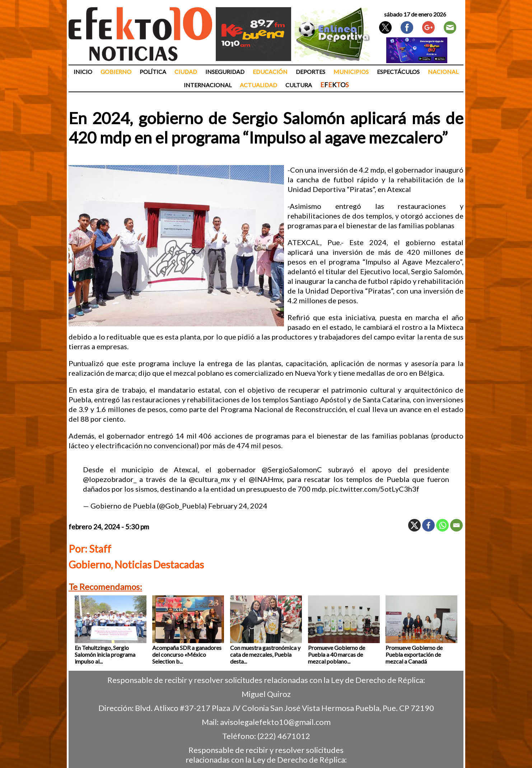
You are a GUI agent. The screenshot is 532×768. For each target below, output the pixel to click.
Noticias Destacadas (159, 565)
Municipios (351, 72)
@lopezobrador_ (110, 479)
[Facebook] (428, 525)
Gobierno (116, 72)
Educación (270, 72)
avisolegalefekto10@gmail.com (275, 722)
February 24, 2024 (238, 506)
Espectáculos (398, 72)
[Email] (456, 525)
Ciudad (186, 72)
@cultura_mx (209, 479)
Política (153, 72)
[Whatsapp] (442, 525)
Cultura (299, 85)
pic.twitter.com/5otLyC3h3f (374, 489)
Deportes (311, 72)
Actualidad (258, 85)
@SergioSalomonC (292, 469)
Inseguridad (225, 72)
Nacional (443, 72)
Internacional (208, 85)
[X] (414, 525)
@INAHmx (266, 479)
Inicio (83, 72)
